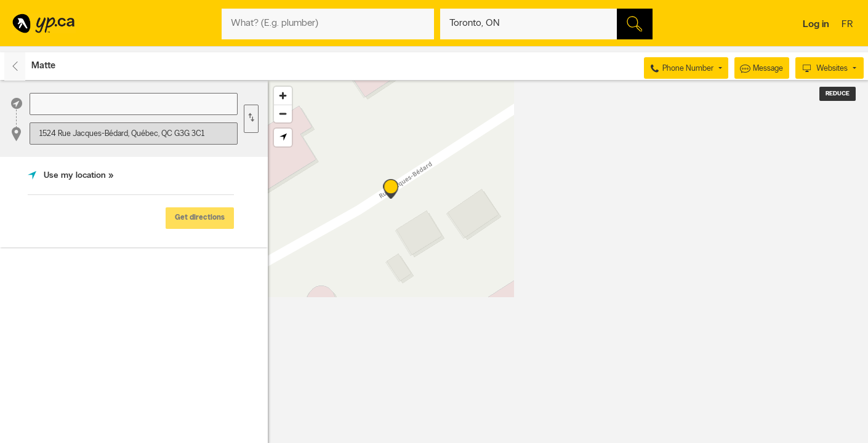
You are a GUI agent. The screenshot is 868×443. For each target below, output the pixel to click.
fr (849, 25)
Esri (666, 437)
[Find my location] (283, 138)
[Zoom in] (283, 96)
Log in (816, 25)
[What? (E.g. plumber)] (328, 24)
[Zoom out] (283, 114)
